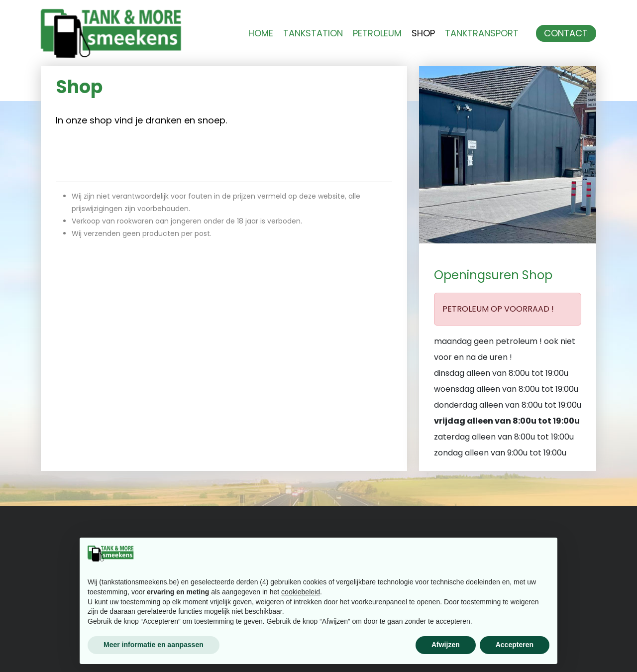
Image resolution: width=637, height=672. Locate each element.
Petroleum (377, 33)
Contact (566, 33)
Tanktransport (482, 33)
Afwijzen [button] (446, 645)
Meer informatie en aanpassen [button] (154, 645)
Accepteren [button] (515, 645)
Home (261, 33)
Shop (423, 33)
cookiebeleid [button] (301, 592)
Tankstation (313, 33)
